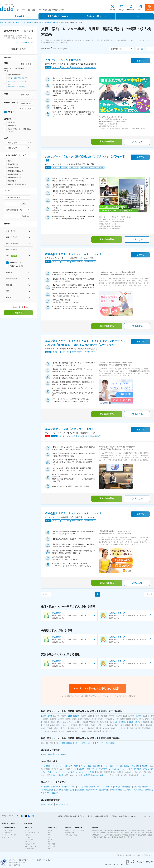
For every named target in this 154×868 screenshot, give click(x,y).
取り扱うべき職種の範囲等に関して (99, 816)
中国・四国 (51, 844)
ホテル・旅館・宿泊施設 (16, 78)
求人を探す (19, 16)
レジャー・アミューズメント (18, 81)
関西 (49, 842)
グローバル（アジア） (32, 846)
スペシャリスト (30, 842)
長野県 (36, 23)
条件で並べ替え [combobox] (117, 49)
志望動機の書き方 (136, 830)
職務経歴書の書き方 (123, 830)
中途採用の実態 (141, 835)
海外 (49, 848)
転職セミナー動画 (71, 835)
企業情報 (129, 837)
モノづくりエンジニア (32, 833)
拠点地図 (129, 855)
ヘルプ (150, 816)
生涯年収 (118, 835)
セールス (28, 837)
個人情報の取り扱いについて (18, 863)
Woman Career (30, 848)
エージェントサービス (9, 835)
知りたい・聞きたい (96, 16)
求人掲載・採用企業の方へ (143, 855)
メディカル (28, 835)
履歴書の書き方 (110, 830)
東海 (49, 837)
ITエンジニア (29, 830)
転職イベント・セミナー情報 (75, 830)
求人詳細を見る (107, 142)
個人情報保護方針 (15, 865)
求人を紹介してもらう (58, 16)
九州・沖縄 (51, 846)
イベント (135, 16)
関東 (49, 835)
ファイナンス (29, 839)
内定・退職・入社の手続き (129, 833)
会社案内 (120, 855)
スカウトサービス (8, 837)
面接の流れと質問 (114, 833)
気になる (137, 142)
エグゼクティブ (30, 844)
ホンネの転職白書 (112, 837)
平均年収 (111, 835)
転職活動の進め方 (98, 830)
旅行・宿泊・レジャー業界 (49, 23)
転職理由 (125, 835)
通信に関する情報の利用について (76, 816)
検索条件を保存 (18, 49)
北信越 (29, 23)
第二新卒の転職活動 (145, 833)
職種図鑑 (122, 837)
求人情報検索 (6, 833)
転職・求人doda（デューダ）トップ (13, 23)
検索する (18, 313)
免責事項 (134, 816)
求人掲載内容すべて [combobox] (14, 198)
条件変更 (29, 31)
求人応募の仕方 (102, 833)
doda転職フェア (71, 833)
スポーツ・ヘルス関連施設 (17, 87)
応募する (140, 61)
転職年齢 (132, 835)
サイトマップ (142, 816)
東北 (49, 833)
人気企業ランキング (100, 835)
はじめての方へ (7, 830)
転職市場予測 (101, 837)
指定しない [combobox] (12, 143)
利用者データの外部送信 (120, 816)
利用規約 (61, 816)
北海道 (50, 830)
